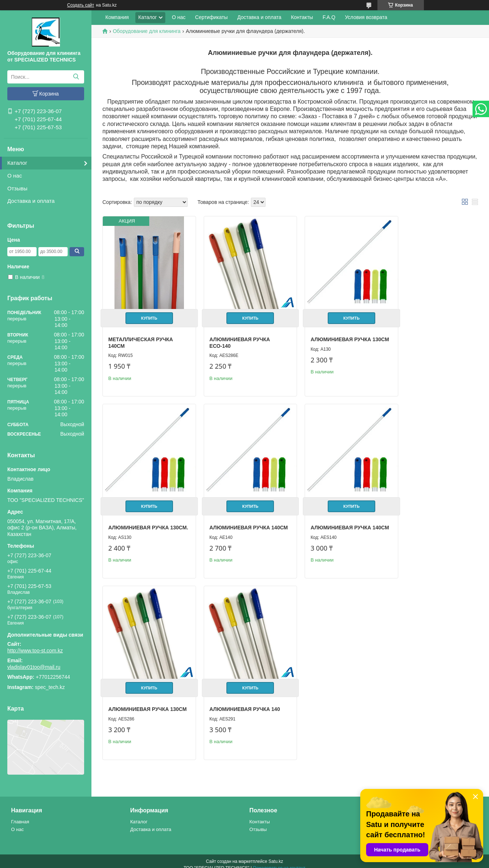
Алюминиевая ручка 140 (431, 517)
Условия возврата (366, 17)
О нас (15, 176)
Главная (20, 814)
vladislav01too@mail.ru (34, 667)
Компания (117, 17)
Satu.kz (276, 854)
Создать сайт (81, 5)
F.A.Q (329, 17)
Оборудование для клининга (146, 31)
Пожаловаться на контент (279, 861)
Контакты (302, 17)
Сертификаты (211, 17)
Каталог (17, 163)
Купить (146, 313)
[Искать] (76, 77)
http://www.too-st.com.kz (35, 651)
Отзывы (17, 188)
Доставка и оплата (31, 201)
